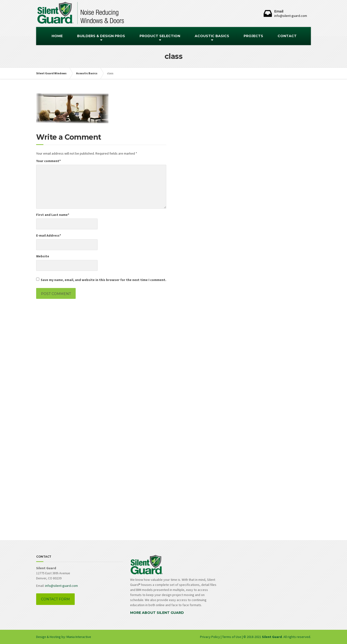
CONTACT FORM (55, 599)
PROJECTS (253, 36)
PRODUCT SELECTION (160, 36)
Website (43, 256)
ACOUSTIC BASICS (212, 36)
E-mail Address (49, 235)
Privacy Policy (210, 637)
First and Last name (53, 215)
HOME (57, 36)
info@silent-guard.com (61, 586)
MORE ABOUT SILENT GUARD (157, 613)
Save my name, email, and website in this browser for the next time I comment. (103, 280)
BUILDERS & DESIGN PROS (101, 36)
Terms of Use (232, 637)
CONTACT (287, 36)
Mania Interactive (79, 637)
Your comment (48, 161)
